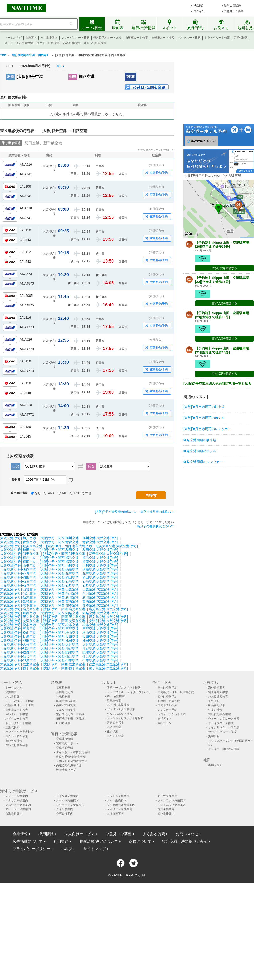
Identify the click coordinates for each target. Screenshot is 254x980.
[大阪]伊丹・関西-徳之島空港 (64, 664)
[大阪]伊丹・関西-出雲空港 (59, 589)
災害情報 (214, 736)
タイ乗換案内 (65, 809)
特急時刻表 (63, 697)
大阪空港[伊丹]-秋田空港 (18, 550)
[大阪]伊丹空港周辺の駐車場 (204, 407)
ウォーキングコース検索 (224, 719)
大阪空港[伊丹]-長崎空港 (18, 637)
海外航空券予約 (167, 697)
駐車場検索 (114, 701)
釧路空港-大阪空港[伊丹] (100, 613)
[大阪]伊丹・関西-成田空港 (59, 641)
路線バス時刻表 (66, 701)
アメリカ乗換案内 (17, 796)
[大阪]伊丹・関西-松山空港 (59, 633)
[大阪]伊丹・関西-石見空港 (59, 585)
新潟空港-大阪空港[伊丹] (100, 597)
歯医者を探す (115, 723)
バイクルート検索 (189, 38)
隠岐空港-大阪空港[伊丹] (100, 652)
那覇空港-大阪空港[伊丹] (100, 648)
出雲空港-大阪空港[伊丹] (100, 589)
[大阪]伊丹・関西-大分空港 (59, 644)
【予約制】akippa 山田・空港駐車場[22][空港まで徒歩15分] (222, 280)
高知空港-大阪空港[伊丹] (100, 593)
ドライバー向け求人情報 (224, 749)
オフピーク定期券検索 (19, 43)
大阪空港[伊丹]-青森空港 (18, 542)
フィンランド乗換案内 (172, 800)
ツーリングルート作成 (222, 732)
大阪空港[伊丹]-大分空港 (18, 644)
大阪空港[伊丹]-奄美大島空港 (21, 546)
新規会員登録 (232, 5)
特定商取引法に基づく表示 (185, 841)
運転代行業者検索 (219, 714)
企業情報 (20, 834)
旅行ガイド (165, 719)
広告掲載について (28, 841)
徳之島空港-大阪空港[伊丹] (108, 664)
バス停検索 (114, 727)
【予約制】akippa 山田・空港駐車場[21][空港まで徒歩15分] (222, 350)
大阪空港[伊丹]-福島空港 (18, 558)
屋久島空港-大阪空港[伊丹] (108, 617)
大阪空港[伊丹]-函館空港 (18, 569)
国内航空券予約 (167, 688)
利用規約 (61, 841)
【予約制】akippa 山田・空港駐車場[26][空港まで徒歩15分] (222, 245)
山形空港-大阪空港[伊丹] (100, 566)
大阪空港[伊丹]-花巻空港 (18, 573)
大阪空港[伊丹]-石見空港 (18, 585)
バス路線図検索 (218, 697)
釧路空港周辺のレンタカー (203, 462)
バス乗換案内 (49, 38)
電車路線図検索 (218, 692)
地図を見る (215, 765)
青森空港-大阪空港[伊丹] (100, 542)
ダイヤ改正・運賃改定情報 (73, 752)
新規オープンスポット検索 (124, 688)
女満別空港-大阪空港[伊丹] (108, 621)
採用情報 (46, 834)
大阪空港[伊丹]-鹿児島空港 (20, 609)
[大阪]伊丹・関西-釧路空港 (59, 613)
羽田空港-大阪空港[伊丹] (100, 577)
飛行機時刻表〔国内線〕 (72, 714)
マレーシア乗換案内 (18, 809)
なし (38, 493)
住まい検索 (215, 710)
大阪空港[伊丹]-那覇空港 (18, 648)
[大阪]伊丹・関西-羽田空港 (59, 577)
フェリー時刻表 (66, 710)
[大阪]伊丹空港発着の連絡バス (115, 512)
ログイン (199, 11)
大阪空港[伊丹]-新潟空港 (18, 597)
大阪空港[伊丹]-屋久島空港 (20, 617)
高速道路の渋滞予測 (69, 765)
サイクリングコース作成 (224, 727)
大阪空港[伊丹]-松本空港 (18, 625)
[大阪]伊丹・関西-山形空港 (59, 566)
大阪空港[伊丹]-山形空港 (18, 566)
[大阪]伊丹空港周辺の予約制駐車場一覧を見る (217, 384)
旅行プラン (165, 723)
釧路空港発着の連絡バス (157, 512)
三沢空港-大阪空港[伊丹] (100, 629)
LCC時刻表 (63, 723)
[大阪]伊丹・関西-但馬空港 (59, 660)
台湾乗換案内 (65, 814)
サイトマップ (95, 849)
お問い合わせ (187, 834)
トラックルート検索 (217, 38)
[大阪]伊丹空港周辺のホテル (204, 418)
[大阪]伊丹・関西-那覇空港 (59, 648)
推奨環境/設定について (99, 841)
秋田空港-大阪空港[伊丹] (100, 550)
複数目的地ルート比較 (107, 38)
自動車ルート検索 (137, 38)
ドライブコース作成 (221, 723)
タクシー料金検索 (48, 43)
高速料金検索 (72, 43)
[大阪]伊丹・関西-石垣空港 (59, 581)
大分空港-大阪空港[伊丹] (100, 644)
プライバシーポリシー (31, 849)
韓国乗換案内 (166, 809)
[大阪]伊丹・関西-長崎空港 (59, 637)
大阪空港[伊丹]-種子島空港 (20, 668)
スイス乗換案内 (117, 800)
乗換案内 (31, 38)
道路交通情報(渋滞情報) (71, 757)
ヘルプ (67, 849)
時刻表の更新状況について (156, 526)
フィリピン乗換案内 (119, 809)
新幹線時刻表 (65, 692)
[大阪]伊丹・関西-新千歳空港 (64, 554)
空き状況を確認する (224, 268)
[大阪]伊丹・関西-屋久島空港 (64, 617)
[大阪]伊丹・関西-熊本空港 (59, 605)
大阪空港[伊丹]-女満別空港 (20, 621)
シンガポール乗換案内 (121, 805)
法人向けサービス (80, 834)
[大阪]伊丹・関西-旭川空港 (59, 538)
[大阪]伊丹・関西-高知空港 (59, 593)
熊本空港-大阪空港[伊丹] (100, 605)
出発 (11, 77)
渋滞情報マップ (66, 770)
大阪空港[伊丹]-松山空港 (18, 633)
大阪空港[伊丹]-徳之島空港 (20, 664)
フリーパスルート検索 (75, 38)
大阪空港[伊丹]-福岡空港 (18, 562)
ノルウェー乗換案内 (18, 805)
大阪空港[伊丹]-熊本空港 (18, 605)
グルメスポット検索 (119, 714)
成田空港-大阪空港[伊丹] (100, 641)
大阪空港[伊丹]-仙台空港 (18, 656)
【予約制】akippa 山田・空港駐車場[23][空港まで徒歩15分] (222, 315)
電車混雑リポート (67, 743)
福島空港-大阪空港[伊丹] (100, 558)
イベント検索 (115, 736)
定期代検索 (241, 38)
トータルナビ (13, 38)
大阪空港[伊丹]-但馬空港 (18, 660)
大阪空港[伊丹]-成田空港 (18, 641)
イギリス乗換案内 (67, 796)
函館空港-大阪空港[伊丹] (100, 569)
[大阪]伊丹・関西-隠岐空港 (59, 652)
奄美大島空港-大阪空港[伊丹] (117, 546)
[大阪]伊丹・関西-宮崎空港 (59, 601)
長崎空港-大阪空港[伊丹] (100, 637)
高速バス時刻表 (66, 705)
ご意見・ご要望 (234, 11)
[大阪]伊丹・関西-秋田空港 (59, 550)
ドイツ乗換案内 (167, 796)
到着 (73, 77)
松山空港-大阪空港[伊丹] (100, 633)
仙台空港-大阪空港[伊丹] (100, 656)
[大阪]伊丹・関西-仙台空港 (59, 656)
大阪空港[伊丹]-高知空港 (18, 593)
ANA (51, 493)
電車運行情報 (65, 739)
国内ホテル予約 (167, 705)
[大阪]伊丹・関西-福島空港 (59, 558)
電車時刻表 (63, 688)
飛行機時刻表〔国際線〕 (72, 719)
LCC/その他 (83, 493)
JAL (64, 493)
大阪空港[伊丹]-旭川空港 (18, 538)
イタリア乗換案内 (17, 800)
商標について (140, 841)
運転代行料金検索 (95, 43)
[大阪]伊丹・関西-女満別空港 (64, 621)
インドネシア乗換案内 (172, 805)
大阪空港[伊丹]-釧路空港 (18, 613)
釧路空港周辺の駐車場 (200, 440)
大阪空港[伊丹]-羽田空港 (18, 577)
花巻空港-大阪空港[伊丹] (100, 573)
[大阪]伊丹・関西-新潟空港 (59, 597)
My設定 (198, 5)
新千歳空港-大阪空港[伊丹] (108, 554)
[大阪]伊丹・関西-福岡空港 (59, 562)
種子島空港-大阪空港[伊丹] (108, 668)
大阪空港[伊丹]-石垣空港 (18, 581)
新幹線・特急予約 (169, 701)
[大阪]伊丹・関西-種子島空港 (64, 668)
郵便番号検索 (217, 705)
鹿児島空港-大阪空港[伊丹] (108, 609)
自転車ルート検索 (163, 38)
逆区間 (131, 77)
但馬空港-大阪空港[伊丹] (100, 660)
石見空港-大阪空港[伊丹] (100, 585)
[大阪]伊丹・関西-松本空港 (59, 625)
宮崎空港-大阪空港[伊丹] (100, 601)
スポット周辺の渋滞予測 (72, 761)
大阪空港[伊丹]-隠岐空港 (18, 652)
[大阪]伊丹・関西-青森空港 (59, 542)
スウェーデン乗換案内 (70, 805)
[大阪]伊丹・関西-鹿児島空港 (64, 609)
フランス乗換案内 (118, 796)
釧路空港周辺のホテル (200, 451)
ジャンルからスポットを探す (125, 718)
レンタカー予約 (167, 710)
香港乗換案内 (14, 814)
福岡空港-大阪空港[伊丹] (100, 562)
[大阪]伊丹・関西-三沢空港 (59, 629)
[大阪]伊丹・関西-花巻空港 (59, 573)
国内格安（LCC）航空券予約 (176, 692)
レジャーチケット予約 (172, 714)
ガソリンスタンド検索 (121, 709)
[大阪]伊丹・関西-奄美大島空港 (69, 546)
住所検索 (112, 731)
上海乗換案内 (115, 814)
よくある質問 (154, 834)
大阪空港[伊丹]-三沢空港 (18, 629)
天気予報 (214, 701)
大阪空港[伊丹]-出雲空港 (18, 589)
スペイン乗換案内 (67, 800)
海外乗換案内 (217, 688)
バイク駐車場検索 (118, 705)
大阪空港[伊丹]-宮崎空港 (18, 601)
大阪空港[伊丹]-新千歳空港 (20, 554)
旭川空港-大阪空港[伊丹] (100, 538)
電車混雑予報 (65, 748)
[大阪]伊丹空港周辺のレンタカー (207, 429)
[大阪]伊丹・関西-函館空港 (59, 569)
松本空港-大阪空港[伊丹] (100, 625)
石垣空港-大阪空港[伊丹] (100, 581)
